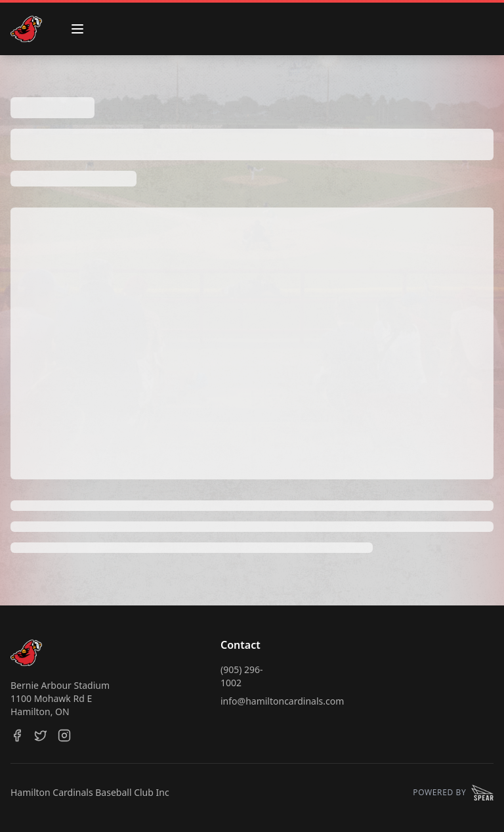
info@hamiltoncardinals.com (282, 701)
